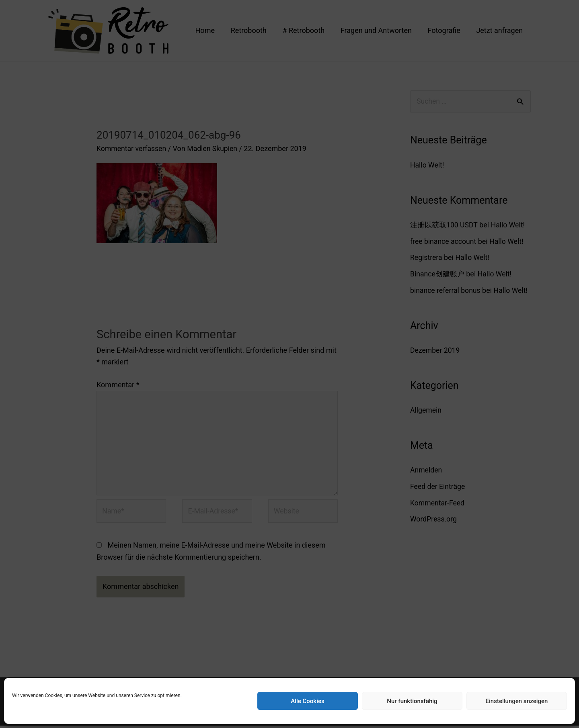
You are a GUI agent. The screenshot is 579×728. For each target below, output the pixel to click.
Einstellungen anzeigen (517, 701)
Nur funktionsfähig (412, 701)
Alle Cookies (308, 701)
